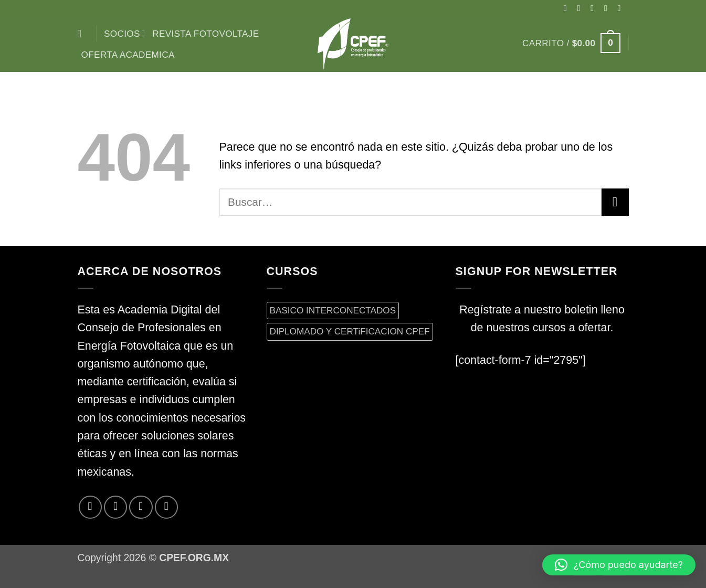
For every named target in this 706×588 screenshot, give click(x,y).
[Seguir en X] (595, 8)
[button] (571, 43)
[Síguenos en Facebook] (568, 8)
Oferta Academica (128, 55)
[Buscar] (83, 34)
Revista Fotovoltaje (206, 34)
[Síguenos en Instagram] (581, 8)
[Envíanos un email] (622, 8)
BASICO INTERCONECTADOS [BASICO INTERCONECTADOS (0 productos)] (333, 310)
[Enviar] (615, 202)
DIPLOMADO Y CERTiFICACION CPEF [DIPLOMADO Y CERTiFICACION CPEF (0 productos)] (350, 331)
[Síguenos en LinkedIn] (166, 507)
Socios (124, 34)
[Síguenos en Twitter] (608, 8)
